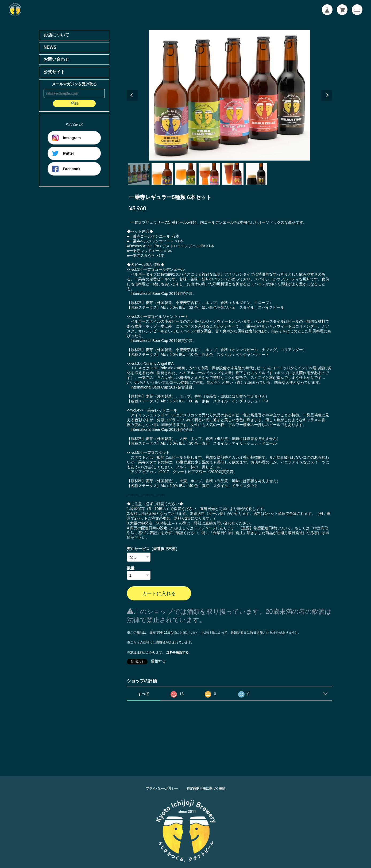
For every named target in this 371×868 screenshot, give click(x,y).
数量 (131, 568)
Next (327, 95)
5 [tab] (233, 174)
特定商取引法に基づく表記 (206, 789)
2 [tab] (162, 174)
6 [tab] (256, 174)
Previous (132, 95)
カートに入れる (159, 593)
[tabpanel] (230, 95)
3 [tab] (186, 174)
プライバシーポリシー (162, 789)
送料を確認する (177, 652)
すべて (144, 694)
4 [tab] (209, 174)
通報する (158, 661)
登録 (74, 103)
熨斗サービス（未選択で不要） (153, 549)
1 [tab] (139, 174)
